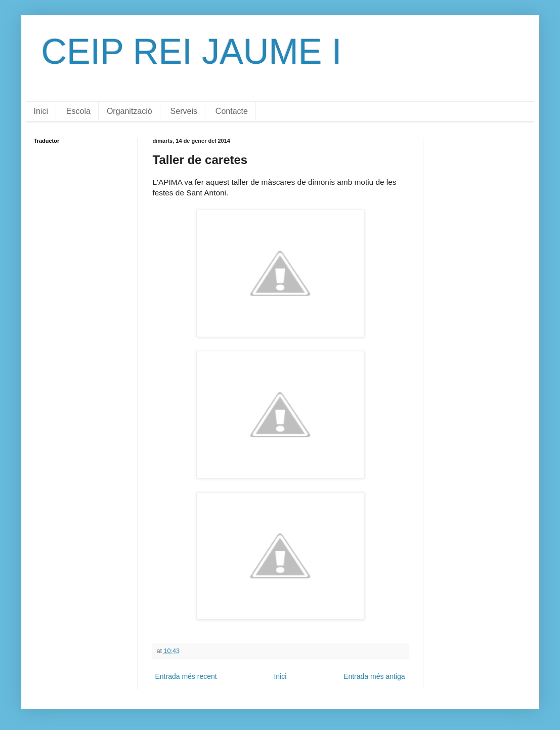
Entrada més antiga (374, 676)
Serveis (184, 111)
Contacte (232, 111)
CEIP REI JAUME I (192, 52)
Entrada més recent (186, 676)
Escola (78, 111)
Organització (130, 111)
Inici (41, 111)
